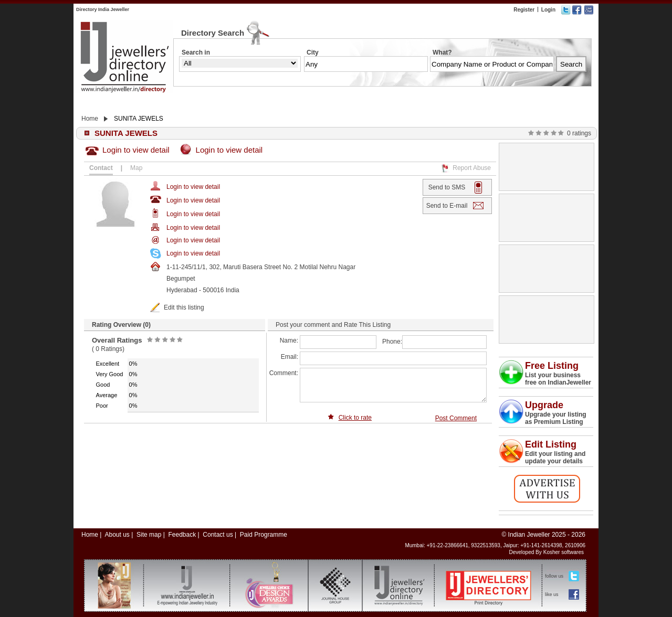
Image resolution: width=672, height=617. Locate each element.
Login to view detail (136, 150)
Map (136, 168)
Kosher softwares (564, 552)
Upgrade (544, 405)
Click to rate (355, 418)
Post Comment (456, 418)
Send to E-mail (447, 206)
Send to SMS (447, 187)
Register (524, 10)
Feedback (182, 535)
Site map (149, 535)
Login (548, 10)
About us (117, 535)
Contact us (218, 535)
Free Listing (552, 366)
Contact (101, 168)
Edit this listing (184, 307)
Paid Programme (264, 535)
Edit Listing (551, 444)
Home (90, 119)
